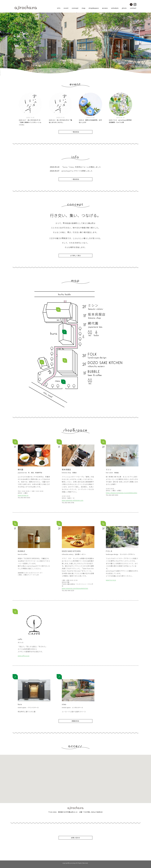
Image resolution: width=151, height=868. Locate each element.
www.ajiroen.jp (23, 495)
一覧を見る (75, 132)
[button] (75, 777)
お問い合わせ (75, 838)
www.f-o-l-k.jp (111, 580)
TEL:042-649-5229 (68, 591)
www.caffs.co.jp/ (24, 656)
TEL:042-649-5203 (112, 495)
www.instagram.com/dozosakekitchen (75, 588)
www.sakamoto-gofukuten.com (73, 500)
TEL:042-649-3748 (68, 503)
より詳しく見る (75, 255)
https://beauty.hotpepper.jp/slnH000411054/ (122, 493)
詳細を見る (75, 721)
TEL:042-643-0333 (24, 498)
